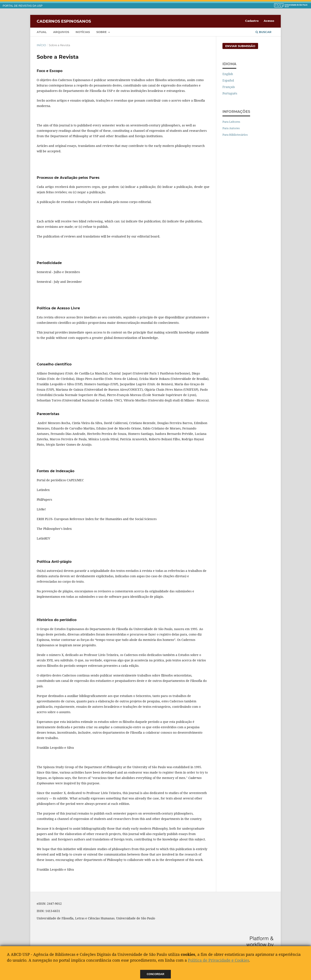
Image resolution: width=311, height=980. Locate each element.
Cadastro (252, 21)
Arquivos (61, 32)
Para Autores (231, 128)
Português (230, 93)
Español (228, 80)
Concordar (156, 974)
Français (229, 87)
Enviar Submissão (240, 46)
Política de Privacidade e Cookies (218, 960)
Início (41, 45)
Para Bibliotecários (235, 135)
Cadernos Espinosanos (64, 21)
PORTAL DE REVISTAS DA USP (23, 6)
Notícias (83, 32)
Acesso (269, 21)
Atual (42, 32)
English (228, 74)
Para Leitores (231, 122)
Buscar (263, 32)
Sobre (102, 32)
